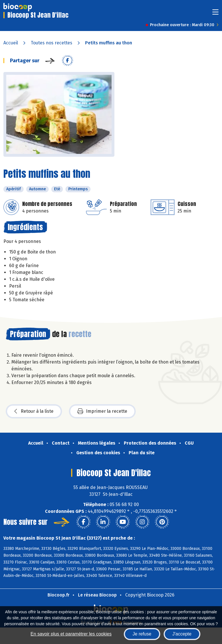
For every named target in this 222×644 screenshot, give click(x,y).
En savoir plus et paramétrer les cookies (71, 634)
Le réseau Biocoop (97, 595)
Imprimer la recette (102, 411)
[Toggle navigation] (215, 14)
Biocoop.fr (58, 595)
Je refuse (142, 634)
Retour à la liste (34, 411)
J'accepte (182, 634)
